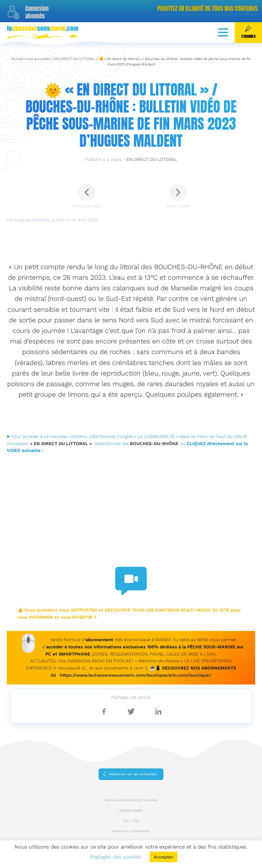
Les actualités (39, 59)
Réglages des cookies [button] (116, 857)
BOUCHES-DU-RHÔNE (154, 444)
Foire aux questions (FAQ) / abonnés (131, 800)
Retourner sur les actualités (133, 774)
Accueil (17, 59)
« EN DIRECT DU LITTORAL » (61, 444)
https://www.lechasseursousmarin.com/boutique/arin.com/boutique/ (135, 675)
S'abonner (248, 32)
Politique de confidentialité (131, 831)
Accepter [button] (164, 857)
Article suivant (178, 196)
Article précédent (86, 196)
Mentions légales (131, 810)
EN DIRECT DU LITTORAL (75, 59)
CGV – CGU (131, 821)
